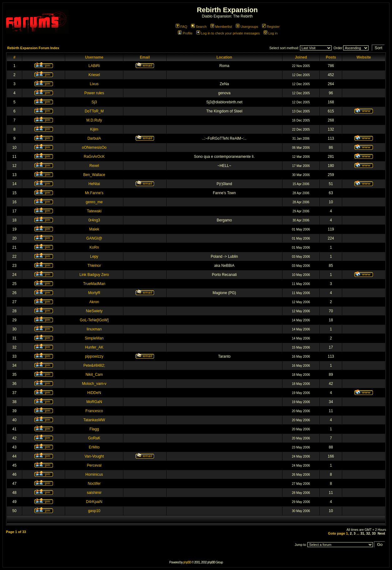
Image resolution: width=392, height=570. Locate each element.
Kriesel (94, 75)
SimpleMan (94, 338)
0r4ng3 (94, 220)
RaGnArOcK (94, 157)
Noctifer (94, 484)
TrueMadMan (94, 284)
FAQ (181, 27)
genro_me (94, 202)
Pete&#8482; (94, 365)
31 (362, 533)
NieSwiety (94, 311)
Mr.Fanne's (94, 193)
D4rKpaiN (94, 502)
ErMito (94, 447)
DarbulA (94, 138)
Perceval (94, 465)
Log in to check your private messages (228, 33)
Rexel (94, 166)
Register (271, 27)
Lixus (94, 84)
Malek (94, 229)
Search (199, 27)
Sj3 (94, 102)
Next (381, 533)
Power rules (94, 93)
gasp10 (94, 511)
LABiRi (94, 66)
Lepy (94, 256)
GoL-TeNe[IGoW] (94, 320)
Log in (271, 33)
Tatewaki (94, 211)
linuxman (94, 329)
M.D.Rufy (94, 120)
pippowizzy (94, 356)
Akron (94, 302)
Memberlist (221, 27)
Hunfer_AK (94, 347)
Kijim (94, 129)
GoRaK (94, 438)
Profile (185, 33)
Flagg (94, 429)
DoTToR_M (94, 111)
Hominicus (94, 474)
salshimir (94, 493)
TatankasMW (94, 420)
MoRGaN (94, 402)
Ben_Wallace (94, 175)
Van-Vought (94, 456)
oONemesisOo (94, 148)
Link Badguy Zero (94, 275)
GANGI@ (94, 238)
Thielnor (94, 266)
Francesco (94, 411)
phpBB (187, 562)
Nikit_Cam (94, 375)
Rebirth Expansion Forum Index (33, 48)
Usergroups (247, 27)
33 (374, 533)
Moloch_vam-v (94, 384)
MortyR (94, 293)
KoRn (94, 247)
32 (368, 533)
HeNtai (94, 184)
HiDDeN (94, 393)
